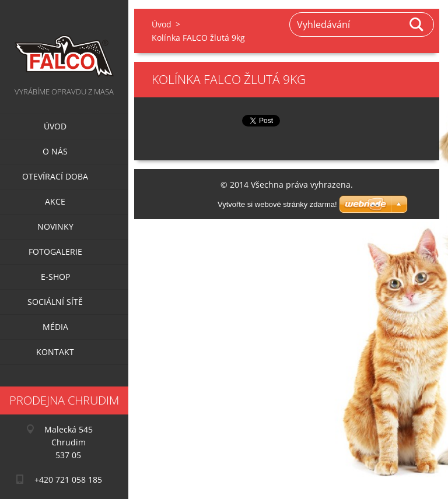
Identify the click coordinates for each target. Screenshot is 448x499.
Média (55, 327)
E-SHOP (55, 277)
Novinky (55, 226)
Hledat (417, 24)
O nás (55, 151)
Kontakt (55, 352)
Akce (55, 201)
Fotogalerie (55, 252)
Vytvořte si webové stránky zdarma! (277, 204)
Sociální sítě (55, 302)
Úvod (55, 126)
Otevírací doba (55, 176)
